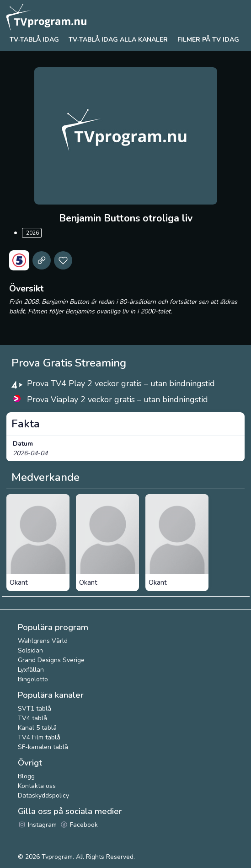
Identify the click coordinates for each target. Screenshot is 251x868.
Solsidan (30, 650)
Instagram (37, 825)
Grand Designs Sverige (51, 660)
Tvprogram (57, 857)
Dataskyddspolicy (43, 795)
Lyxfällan (31, 670)
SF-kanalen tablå (43, 747)
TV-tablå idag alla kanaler (118, 40)
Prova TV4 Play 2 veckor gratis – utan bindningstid (121, 383)
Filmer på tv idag (208, 40)
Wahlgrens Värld (43, 641)
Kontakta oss (37, 786)
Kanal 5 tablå (37, 728)
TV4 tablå (32, 718)
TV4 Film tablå (39, 737)
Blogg (26, 776)
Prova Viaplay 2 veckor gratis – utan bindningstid (117, 399)
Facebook (79, 825)
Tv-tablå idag (34, 40)
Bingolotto (33, 679)
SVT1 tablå (35, 709)
